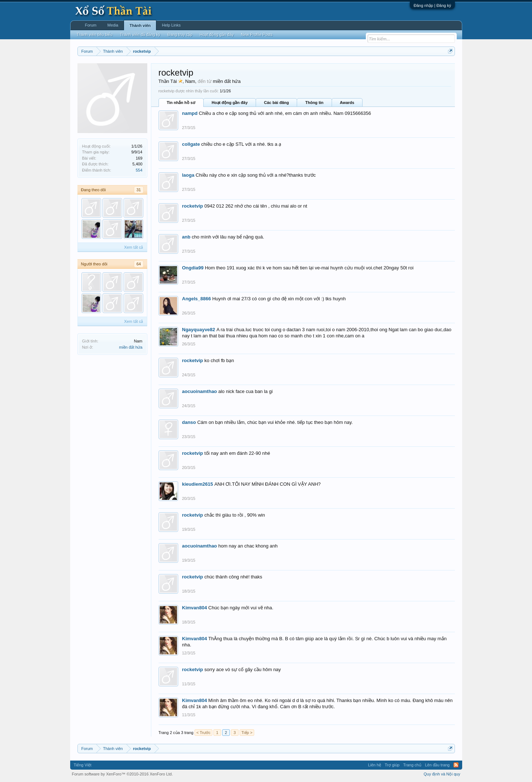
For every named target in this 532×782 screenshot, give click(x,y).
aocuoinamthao (200, 391)
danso (189, 422)
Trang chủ (412, 765)
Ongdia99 (193, 268)
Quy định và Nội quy (442, 774)
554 (139, 170)
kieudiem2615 (198, 484)
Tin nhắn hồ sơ (181, 103)
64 (139, 264)
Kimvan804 (195, 608)
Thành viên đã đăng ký (140, 35)
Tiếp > (247, 733)
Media (113, 25)
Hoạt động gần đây (230, 103)
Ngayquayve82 (199, 330)
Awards (347, 103)
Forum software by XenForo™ (123, 774)
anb (186, 237)
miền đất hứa (131, 347)
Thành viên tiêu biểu (95, 35)
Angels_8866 (197, 299)
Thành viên (140, 25)
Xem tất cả (133, 247)
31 (139, 190)
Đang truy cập (180, 35)
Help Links (171, 25)
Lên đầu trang (437, 765)
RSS (456, 765)
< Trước (203, 733)
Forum (91, 25)
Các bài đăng (276, 103)
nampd (190, 113)
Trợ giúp (392, 765)
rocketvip (193, 206)
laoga (188, 175)
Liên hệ (375, 765)
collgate (191, 144)
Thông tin (314, 103)
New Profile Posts (257, 35)
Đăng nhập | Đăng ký (432, 5)
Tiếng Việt (83, 765)
